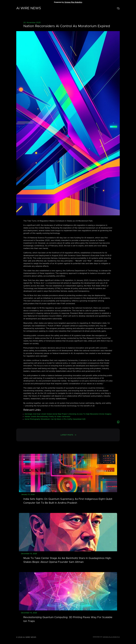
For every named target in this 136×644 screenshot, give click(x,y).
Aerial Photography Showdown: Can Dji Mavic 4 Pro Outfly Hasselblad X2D (55, 419)
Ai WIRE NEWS (29, 8)
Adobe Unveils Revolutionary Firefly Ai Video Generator (47, 417)
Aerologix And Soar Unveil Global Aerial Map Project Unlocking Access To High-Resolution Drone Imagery (68, 414)
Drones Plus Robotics (73, 2)
